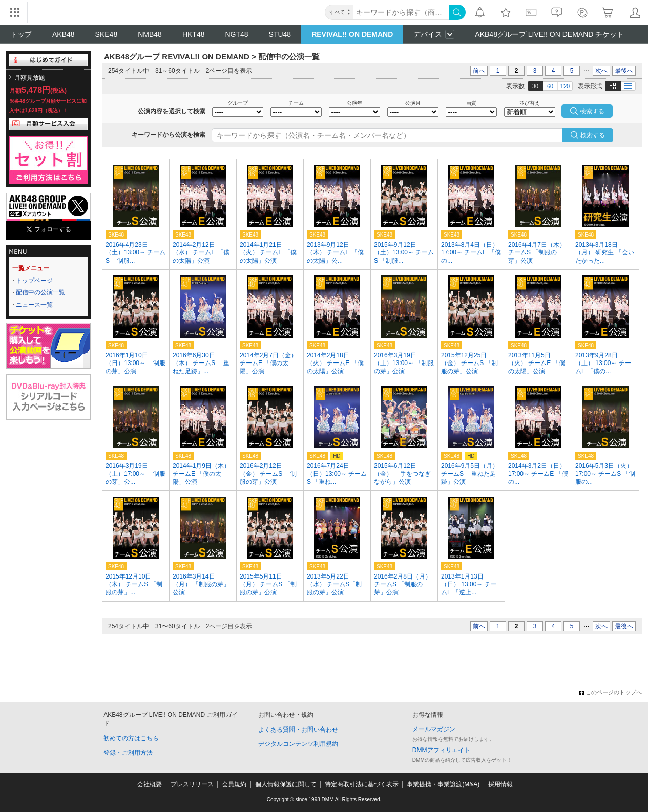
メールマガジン (434, 729)
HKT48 (194, 34)
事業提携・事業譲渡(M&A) (443, 784)
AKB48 (64, 34)
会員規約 (234, 784)
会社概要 (150, 784)
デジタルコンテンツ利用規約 (298, 744)
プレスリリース (192, 784)
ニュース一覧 (34, 305)
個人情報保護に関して (286, 784)
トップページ (34, 281)
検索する (593, 135)
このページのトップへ (611, 692)
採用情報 (500, 784)
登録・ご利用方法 (128, 753)
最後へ (624, 71)
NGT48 (236, 34)
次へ (601, 71)
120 (565, 86)
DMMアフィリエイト (441, 750)
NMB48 (150, 34)
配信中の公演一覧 (40, 292)
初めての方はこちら (131, 738)
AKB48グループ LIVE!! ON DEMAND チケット (549, 34)
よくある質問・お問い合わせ (298, 730)
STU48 (280, 34)
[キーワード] (401, 12)
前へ (479, 71)
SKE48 (107, 34)
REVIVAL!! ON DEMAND (352, 34)
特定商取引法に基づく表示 (362, 784)
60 (550, 86)
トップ (21, 34)
